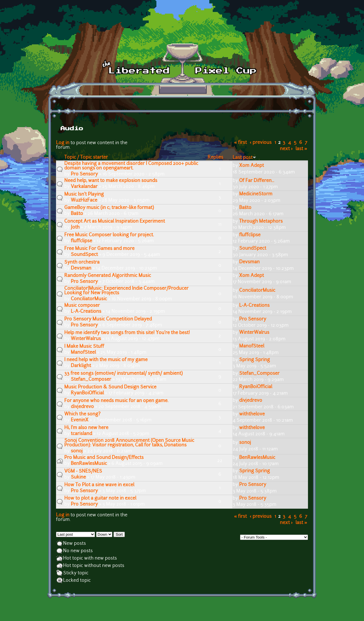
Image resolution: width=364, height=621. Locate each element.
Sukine (78, 477)
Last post (244, 158)
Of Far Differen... (257, 181)
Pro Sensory (84, 174)
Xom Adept (252, 166)
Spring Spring (255, 360)
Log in (63, 143)
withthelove (252, 414)
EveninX (80, 420)
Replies (215, 158)
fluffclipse (81, 241)
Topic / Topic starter (86, 158)
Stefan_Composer (91, 380)
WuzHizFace (84, 200)
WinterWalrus (86, 339)
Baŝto (77, 214)
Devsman (81, 268)
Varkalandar (84, 187)
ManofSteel (83, 353)
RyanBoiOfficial (87, 393)
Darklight (81, 366)
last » (301, 149)
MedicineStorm (256, 194)
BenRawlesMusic (89, 464)
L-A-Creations (86, 312)
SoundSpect (84, 255)
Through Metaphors (261, 222)
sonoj (77, 451)
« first (240, 143)
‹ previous (261, 143)
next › (286, 149)
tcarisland (81, 434)
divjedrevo (82, 407)
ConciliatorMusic (89, 299)
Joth (75, 227)
